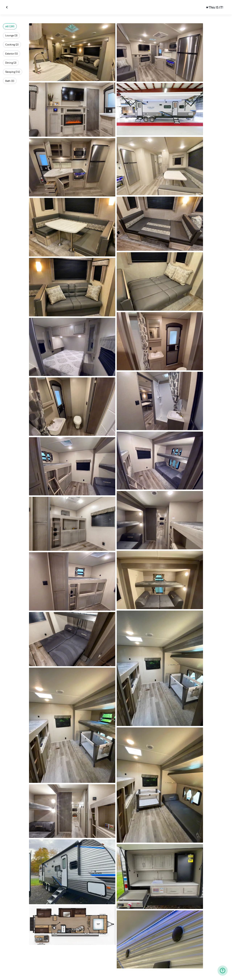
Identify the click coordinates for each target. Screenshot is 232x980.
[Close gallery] (7, 7)
